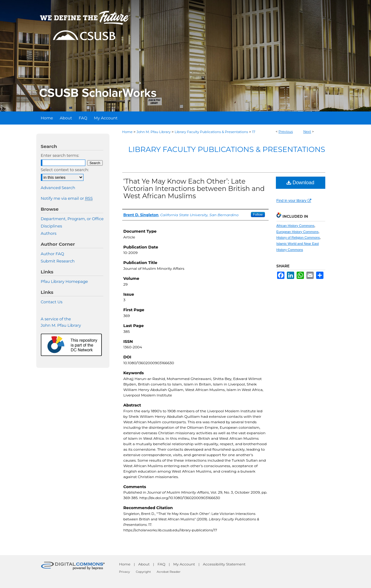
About (144, 564)
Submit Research (58, 261)
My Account (184, 564)
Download (300, 183)
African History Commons (296, 226)
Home (127, 132)
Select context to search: (65, 170)
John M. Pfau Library (154, 132)
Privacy (125, 572)
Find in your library (294, 201)
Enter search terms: (60, 155)
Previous (286, 132)
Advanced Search (58, 188)
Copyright (143, 572)
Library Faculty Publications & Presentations (211, 132)
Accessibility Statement (224, 564)
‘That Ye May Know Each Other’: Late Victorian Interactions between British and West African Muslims (194, 189)
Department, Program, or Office (72, 219)
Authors (49, 233)
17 (254, 132)
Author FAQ (53, 254)
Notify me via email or (67, 198)
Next (307, 132)
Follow (258, 214)
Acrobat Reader (169, 572)
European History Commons (298, 232)
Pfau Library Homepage (64, 281)
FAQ (162, 564)
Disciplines (52, 226)
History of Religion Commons (298, 238)
